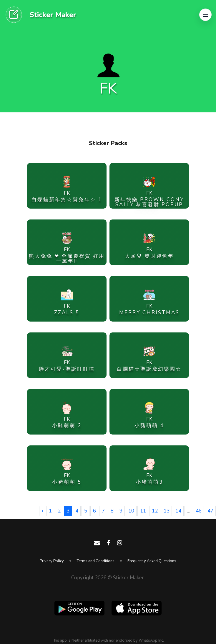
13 (167, 511)
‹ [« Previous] (42, 511)
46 (199, 511)
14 (178, 511)
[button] (205, 15)
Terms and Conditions (96, 561)
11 (143, 511)
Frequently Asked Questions (152, 561)
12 (155, 511)
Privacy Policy (52, 561)
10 (131, 511)
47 (210, 511)
